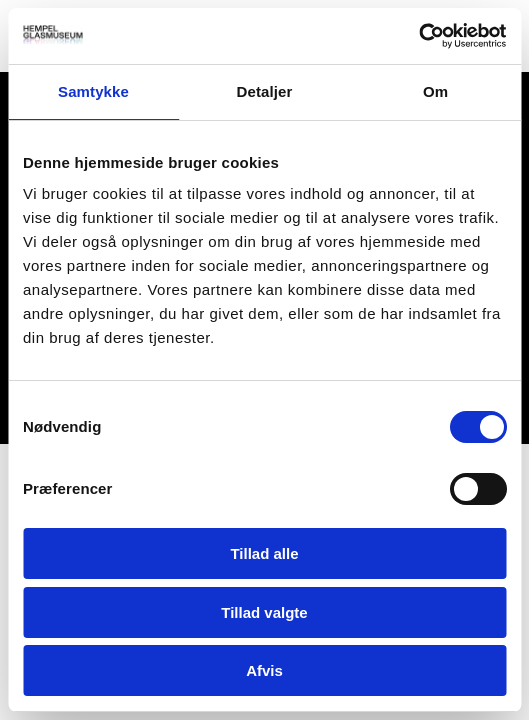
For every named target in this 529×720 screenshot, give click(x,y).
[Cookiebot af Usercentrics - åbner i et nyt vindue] (418, 36)
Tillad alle (264, 553)
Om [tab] (435, 91)
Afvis (264, 670)
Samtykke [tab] (93, 91)
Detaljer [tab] (265, 91)
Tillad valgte (264, 612)
